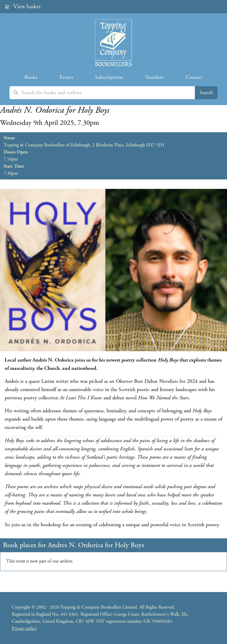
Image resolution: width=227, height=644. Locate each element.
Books (31, 77)
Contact (194, 77)
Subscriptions (109, 77)
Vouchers (154, 77)
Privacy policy (24, 629)
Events (66, 77)
